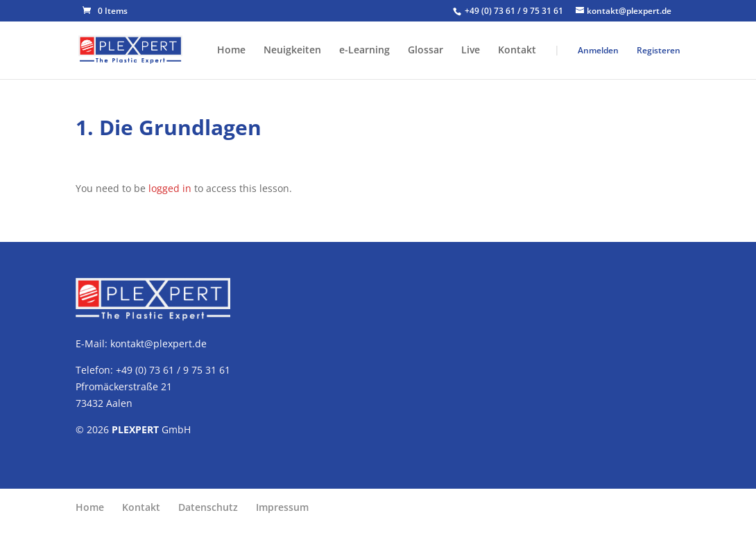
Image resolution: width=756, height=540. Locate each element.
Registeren (659, 50)
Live (471, 51)
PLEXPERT (135, 429)
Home (231, 51)
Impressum (282, 507)
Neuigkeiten (292, 51)
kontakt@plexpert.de (158, 343)
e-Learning (364, 51)
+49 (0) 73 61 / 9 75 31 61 (515, 11)
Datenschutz (208, 507)
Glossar (426, 51)
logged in (170, 188)
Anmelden (598, 50)
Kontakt (517, 51)
